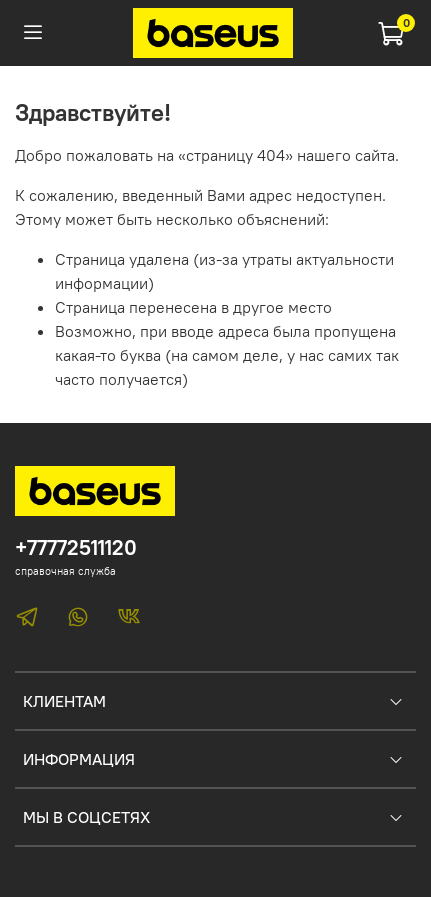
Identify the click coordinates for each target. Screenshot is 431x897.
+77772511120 (76, 547)
